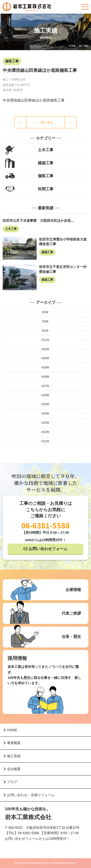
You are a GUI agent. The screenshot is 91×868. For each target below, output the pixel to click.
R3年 (45, 322)
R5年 (45, 312)
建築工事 (46, 163)
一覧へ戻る (46, 122)
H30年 (45, 358)
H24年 (45, 414)
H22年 (45, 432)
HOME (72, 46)
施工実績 (12, 756)
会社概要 (12, 769)
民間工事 (46, 189)
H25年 (45, 404)
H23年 (45, 423)
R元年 (45, 340)
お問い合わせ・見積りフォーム (29, 795)
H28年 (45, 377)
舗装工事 (46, 176)
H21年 (45, 441)
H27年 (45, 386)
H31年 (45, 349)
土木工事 (46, 150)
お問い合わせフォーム (48, 549)
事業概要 (12, 743)
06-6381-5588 (46, 525)
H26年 (45, 395)
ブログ (10, 782)
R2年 (45, 331)
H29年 (45, 368)
